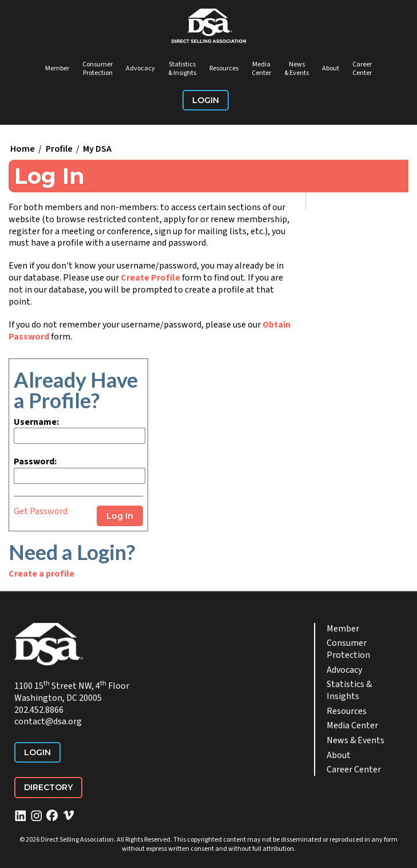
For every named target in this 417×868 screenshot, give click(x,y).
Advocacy (140, 68)
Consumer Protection (98, 69)
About (331, 68)
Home (23, 149)
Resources (224, 68)
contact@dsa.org (48, 721)
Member (57, 68)
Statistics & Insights (182, 69)
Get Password (41, 511)
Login (206, 100)
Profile (59, 149)
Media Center (261, 69)
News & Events (297, 69)
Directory (48, 787)
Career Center (362, 69)
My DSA (97, 149)
